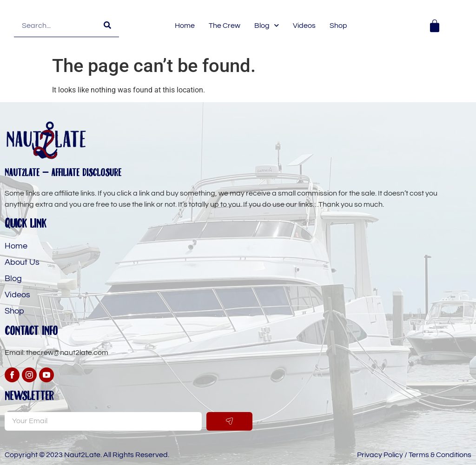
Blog (267, 26)
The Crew (225, 26)
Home (185, 26)
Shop (338, 26)
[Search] (107, 25)
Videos (304, 26)
